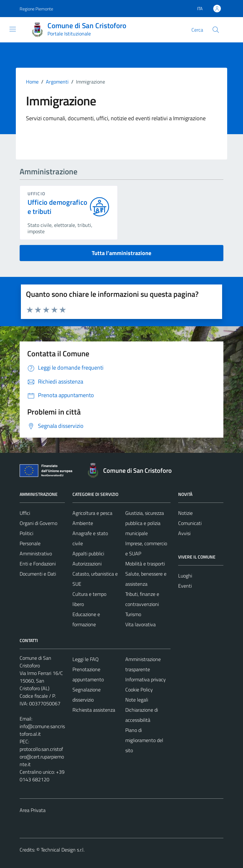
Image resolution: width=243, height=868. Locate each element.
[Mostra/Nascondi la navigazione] (13, 29)
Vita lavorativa (140, 624)
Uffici (25, 513)
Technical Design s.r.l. (63, 850)
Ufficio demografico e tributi (57, 207)
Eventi (185, 586)
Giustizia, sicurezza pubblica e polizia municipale (145, 523)
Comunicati (190, 523)
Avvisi (184, 533)
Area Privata (33, 810)
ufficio (36, 194)
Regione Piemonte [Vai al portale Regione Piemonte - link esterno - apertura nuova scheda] (36, 9)
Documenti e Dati (38, 574)
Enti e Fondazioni (38, 564)
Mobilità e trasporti (145, 564)
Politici (26, 533)
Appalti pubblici (88, 553)
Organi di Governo (38, 523)
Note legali (137, 700)
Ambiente (83, 523)
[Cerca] (216, 30)
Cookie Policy (139, 690)
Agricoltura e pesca (92, 513)
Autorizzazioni (87, 564)
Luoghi (185, 576)
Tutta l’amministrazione (121, 253)
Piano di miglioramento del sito (144, 740)
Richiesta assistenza (94, 710)
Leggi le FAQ (86, 659)
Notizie (185, 513)
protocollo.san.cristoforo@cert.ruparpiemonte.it (42, 757)
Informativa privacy (146, 679)
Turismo (133, 614)
